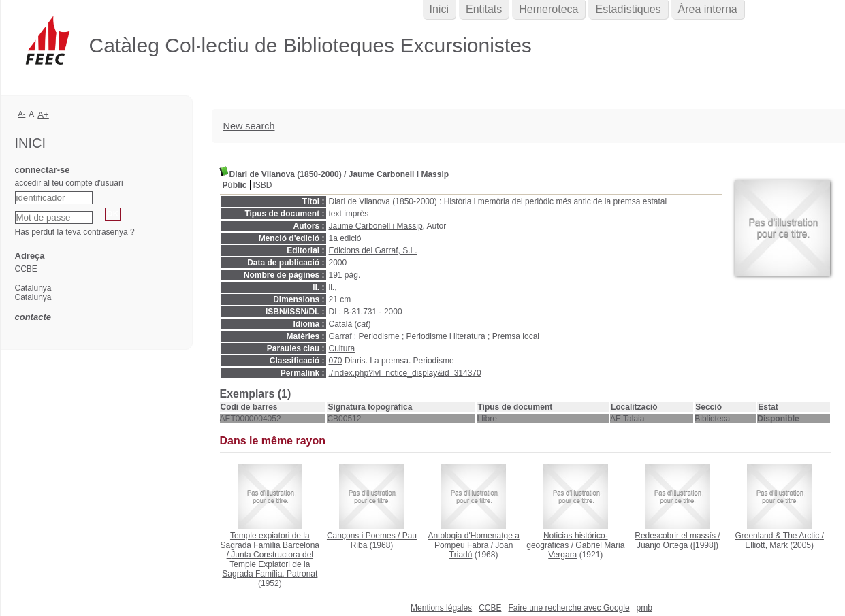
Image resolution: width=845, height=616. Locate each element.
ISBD (263, 185)
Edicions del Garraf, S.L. (373, 250)
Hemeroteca (548, 9)
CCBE (490, 608)
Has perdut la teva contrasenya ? (75, 232)
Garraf (340, 336)
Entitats (484, 9)
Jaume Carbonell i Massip (399, 174)
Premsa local (516, 336)
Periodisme (379, 336)
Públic (235, 185)
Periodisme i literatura (446, 336)
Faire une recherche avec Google (569, 608)
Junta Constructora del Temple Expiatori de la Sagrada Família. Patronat (270, 564)
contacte (33, 317)
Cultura (342, 348)
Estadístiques (628, 9)
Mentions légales (441, 608)
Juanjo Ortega (662, 545)
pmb (644, 608)
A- (22, 114)
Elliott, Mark (766, 545)
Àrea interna (708, 9)
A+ (43, 115)
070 (336, 361)
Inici (439, 9)
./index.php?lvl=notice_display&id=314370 (405, 373)
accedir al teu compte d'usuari (69, 183)
